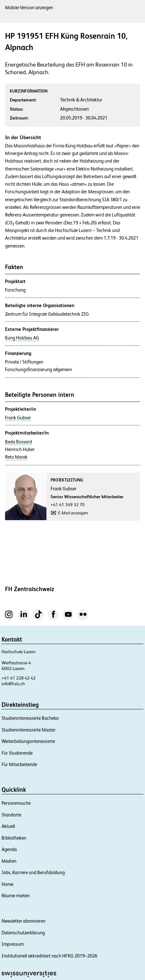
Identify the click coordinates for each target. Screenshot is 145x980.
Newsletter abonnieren (24, 921)
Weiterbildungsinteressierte (28, 741)
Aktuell (8, 826)
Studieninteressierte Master (29, 730)
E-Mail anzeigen (73, 513)
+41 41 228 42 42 (19, 678)
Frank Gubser (18, 418)
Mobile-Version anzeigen (29, 7)
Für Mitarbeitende (19, 764)
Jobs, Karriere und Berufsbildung (33, 872)
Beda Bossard (18, 442)
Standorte (11, 815)
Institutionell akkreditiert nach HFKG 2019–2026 (49, 956)
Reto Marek (16, 457)
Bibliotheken (14, 838)
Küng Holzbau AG (22, 338)
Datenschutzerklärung (23, 933)
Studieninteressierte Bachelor (30, 718)
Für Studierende (17, 753)
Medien (9, 861)
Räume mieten (16, 896)
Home (7, 884)
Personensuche (16, 803)
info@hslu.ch (13, 684)
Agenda (9, 849)
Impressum (13, 944)
